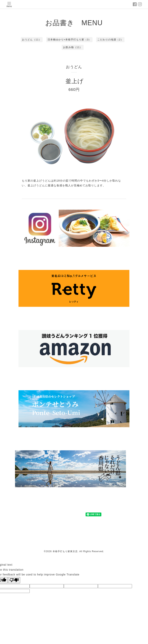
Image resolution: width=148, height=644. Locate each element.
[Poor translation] (14, 580)
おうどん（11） (32, 40)
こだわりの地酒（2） (110, 40)
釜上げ (75, 81)
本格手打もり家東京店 (65, 551)
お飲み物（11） (73, 47)
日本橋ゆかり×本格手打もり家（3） (69, 40)
